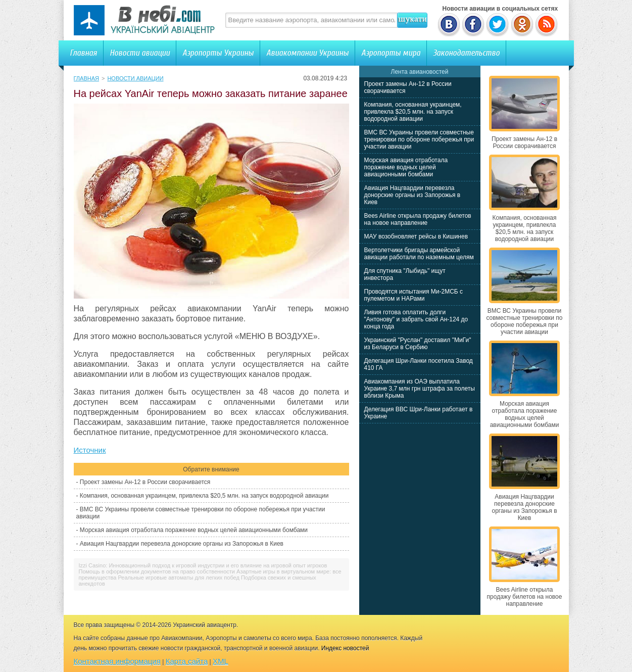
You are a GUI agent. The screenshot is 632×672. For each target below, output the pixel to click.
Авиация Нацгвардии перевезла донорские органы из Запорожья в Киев (182, 544)
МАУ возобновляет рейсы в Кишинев (416, 236)
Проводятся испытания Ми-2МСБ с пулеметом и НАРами (414, 295)
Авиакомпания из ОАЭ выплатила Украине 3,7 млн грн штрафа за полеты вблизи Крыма (420, 389)
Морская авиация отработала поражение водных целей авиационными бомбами (194, 530)
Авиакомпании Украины (307, 53)
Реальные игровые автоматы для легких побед (179, 578)
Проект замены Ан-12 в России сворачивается (145, 482)
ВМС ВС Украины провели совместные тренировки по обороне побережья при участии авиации (419, 139)
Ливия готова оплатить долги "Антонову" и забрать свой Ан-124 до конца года (416, 319)
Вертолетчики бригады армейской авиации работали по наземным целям (419, 254)
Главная (83, 53)
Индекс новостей (345, 648)
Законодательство (466, 53)
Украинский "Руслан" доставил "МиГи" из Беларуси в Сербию (418, 344)
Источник (90, 450)
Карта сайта (187, 661)
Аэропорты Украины (218, 53)
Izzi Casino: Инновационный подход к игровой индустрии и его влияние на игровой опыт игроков (203, 565)
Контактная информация (117, 661)
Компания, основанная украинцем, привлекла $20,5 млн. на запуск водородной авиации (204, 496)
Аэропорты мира (391, 53)
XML (221, 661)
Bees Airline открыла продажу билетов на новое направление (418, 219)
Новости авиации (140, 53)
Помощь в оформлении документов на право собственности (157, 571)
